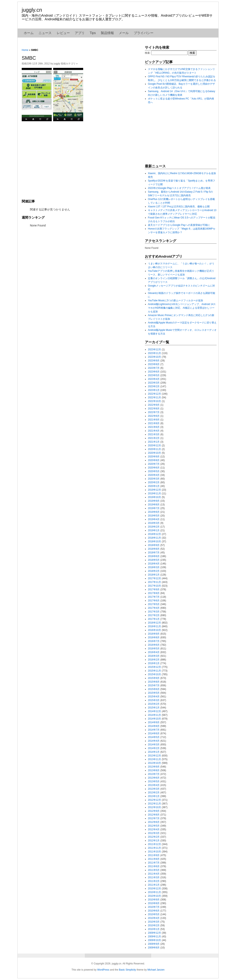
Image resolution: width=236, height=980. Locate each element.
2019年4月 (154, 519)
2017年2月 (154, 615)
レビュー (63, 33)
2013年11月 (154, 759)
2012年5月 (154, 826)
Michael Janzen (156, 970)
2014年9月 (154, 722)
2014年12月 (154, 711)
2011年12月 (154, 844)
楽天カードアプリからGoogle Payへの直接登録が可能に (179, 225)
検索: (148, 53)
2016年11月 (154, 626)
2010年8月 (154, 903)
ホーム (29, 33)
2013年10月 (154, 763)
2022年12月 (154, 394)
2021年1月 (154, 442)
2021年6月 (154, 427)
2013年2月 (154, 793)
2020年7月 (154, 464)
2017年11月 (154, 582)
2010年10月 (154, 896)
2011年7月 (154, 863)
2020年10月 (154, 453)
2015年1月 (154, 708)
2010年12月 (154, 889)
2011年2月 (154, 881)
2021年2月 (154, 438)
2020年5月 (154, 471)
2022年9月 (154, 405)
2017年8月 (154, 593)
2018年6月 (154, 556)
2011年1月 (154, 885)
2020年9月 (154, 457)
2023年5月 (154, 375)
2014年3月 (154, 745)
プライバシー (144, 33)
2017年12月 (154, 578)
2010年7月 (154, 907)
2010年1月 (154, 929)
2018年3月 (154, 567)
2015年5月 (154, 693)
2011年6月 (154, 866)
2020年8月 (154, 460)
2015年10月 (154, 674)
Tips (93, 33)
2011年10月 (154, 852)
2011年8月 (154, 859)
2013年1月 (154, 796)
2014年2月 (154, 748)
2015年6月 (154, 689)
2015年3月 (154, 700)
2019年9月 (154, 501)
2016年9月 (154, 634)
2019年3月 (154, 523)
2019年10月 (154, 497)
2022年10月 (154, 401)
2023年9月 (154, 361)
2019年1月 (154, 530)
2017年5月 (154, 604)
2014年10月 (154, 719)
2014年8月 (154, 726)
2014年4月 (154, 741)
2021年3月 (154, 434)
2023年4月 (154, 379)
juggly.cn (32, 10)
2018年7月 (154, 553)
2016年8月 (154, 637)
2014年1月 (154, 752)
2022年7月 (154, 412)
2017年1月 (154, 619)
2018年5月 (154, 560)
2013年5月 (154, 781)
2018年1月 (154, 575)
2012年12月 (154, 800)
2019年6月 (154, 512)
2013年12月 (154, 756)
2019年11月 (154, 493)
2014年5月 (154, 737)
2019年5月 (154, 516)
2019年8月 (154, 505)
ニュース (45, 33)
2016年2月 (154, 660)
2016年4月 (154, 652)
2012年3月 (154, 833)
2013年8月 (154, 770)
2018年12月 (154, 534)
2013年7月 (154, 774)
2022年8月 (154, 409)
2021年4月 (154, 431)
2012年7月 (154, 818)
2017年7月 (154, 597)
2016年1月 (154, 663)
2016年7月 (154, 641)
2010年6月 (154, 911)
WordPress (103, 970)
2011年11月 (154, 848)
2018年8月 (154, 549)
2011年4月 (154, 874)
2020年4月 (154, 475)
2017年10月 (154, 586)
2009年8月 (154, 948)
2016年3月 (154, 656)
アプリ (80, 33)
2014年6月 (154, 733)
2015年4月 (154, 697)
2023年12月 (154, 350)
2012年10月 (154, 807)
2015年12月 (154, 667)
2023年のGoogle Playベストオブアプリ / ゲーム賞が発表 (179, 188)
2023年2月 (154, 386)
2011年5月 (154, 870)
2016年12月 (154, 623)
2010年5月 (154, 914)
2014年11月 (154, 715)
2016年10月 (154, 630)
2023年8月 (154, 364)
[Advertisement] (81, 160)
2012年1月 (154, 841)
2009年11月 (154, 937)
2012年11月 (154, 804)
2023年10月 (154, 357)
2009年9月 (154, 944)
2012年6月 (154, 822)
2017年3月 (154, 612)
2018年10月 (154, 541)
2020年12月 (154, 445)
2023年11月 (154, 353)
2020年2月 (154, 482)
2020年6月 (154, 468)
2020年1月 (154, 486)
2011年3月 (154, 877)
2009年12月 (154, 933)
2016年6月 (154, 645)
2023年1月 (154, 390)
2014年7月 (154, 730)
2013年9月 (154, 767)
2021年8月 (154, 423)
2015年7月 (154, 685)
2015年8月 (154, 682)
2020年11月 (154, 449)
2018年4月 (154, 564)
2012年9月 (154, 811)
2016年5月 (154, 649)
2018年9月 (154, 545)
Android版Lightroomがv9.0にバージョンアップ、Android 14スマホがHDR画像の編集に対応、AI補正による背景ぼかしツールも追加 (182, 308)
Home (25, 50)
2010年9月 (154, 900)
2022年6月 (154, 416)
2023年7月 (154, 368)
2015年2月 (154, 704)
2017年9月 (154, 589)
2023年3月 (154, 383)
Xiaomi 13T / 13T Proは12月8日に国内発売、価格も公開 (179, 207)
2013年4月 (154, 785)
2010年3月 (154, 922)
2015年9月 (154, 678)
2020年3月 (154, 479)
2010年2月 (154, 925)
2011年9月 (154, 855)
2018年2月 (154, 571)
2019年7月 (154, 508)
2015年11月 (154, 671)
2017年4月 (154, 608)
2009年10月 (154, 940)
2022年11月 (154, 397)
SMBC (29, 58)
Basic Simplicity (127, 970)
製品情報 (107, 33)
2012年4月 (154, 829)
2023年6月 (154, 372)
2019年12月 (154, 490)
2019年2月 (154, 527)
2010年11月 (154, 892)
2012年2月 (154, 837)
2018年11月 (154, 538)
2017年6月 (154, 601)
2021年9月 (154, 420)
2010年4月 (154, 918)
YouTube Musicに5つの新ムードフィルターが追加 (175, 300)
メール (124, 33)
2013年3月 (154, 789)
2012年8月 (154, 815)
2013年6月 (154, 778)
